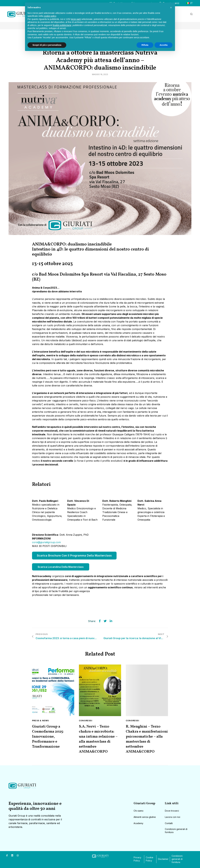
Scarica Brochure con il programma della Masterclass (74, 555)
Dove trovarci (172, 811)
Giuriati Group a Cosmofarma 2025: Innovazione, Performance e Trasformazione (48, 737)
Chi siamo (139, 811)
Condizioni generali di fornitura (176, 831)
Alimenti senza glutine (145, 817)
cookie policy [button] (50, 16)
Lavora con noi (172, 817)
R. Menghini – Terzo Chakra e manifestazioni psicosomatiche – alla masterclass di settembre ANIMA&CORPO (147, 739)
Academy (138, 823)
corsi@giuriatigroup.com (46, 542)
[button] (171, 8)
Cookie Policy (150, 859)
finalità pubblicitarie (62, 25)
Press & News (40, 721)
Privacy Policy (137, 859)
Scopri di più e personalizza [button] (47, 45)
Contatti (169, 823)
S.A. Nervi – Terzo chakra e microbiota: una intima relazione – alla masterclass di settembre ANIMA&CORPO (98, 739)
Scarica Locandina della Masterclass (61, 567)
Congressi (86, 721)
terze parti (76, 19)
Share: (92, 621)
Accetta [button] (164, 45)
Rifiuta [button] (145, 45)
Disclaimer (163, 859)
